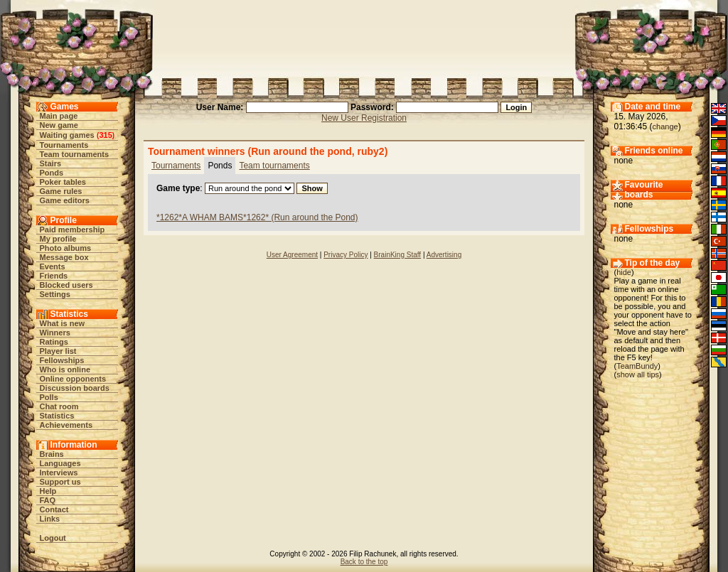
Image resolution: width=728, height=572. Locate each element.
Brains (52, 454)
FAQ (48, 500)
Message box (64, 257)
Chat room (59, 406)
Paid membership (73, 230)
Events (53, 266)
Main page (59, 116)
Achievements (66, 425)
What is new (63, 323)
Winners (55, 333)
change (665, 126)
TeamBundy (637, 366)
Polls (49, 397)
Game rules (61, 191)
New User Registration (364, 118)
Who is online (65, 369)
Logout (53, 538)
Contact (54, 509)
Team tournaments (75, 154)
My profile (58, 239)
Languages (60, 463)
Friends (54, 276)
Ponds (52, 173)
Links (50, 519)
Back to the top (364, 562)
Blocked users (66, 285)
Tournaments (64, 145)
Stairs (51, 163)
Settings (55, 294)
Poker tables (63, 182)
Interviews (59, 473)
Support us (60, 482)
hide (624, 272)
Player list (58, 351)
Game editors (65, 200)
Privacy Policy (346, 255)
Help (48, 491)
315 (105, 135)
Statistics (57, 416)
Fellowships (62, 360)
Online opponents (73, 379)
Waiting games (67, 135)
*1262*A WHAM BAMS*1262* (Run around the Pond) (257, 217)
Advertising (444, 255)
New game (59, 125)
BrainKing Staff (398, 255)
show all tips (638, 374)
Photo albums (66, 248)
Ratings (54, 342)
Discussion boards (75, 388)
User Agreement (292, 255)
